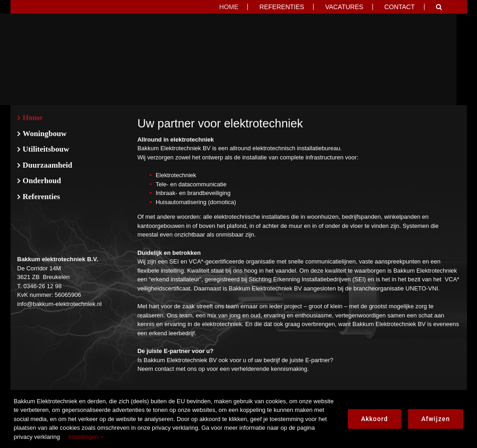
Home (33, 118)
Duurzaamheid (48, 165)
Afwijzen (436, 419)
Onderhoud (42, 181)
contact (164, 369)
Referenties (42, 197)
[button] (439, 7)
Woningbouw (45, 134)
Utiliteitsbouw (46, 149)
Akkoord (375, 419)
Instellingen (86, 437)
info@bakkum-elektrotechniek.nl (60, 304)
